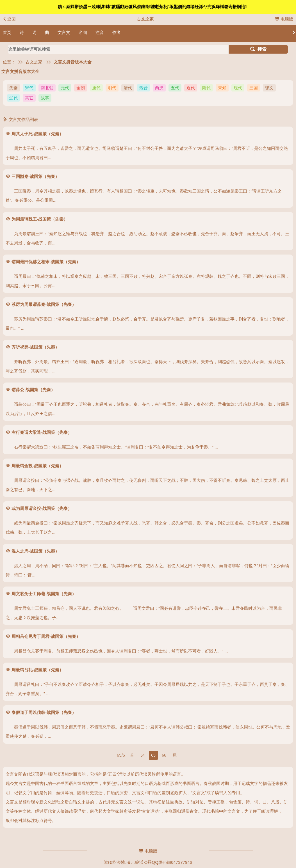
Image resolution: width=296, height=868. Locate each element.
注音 (100, 32)
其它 (29, 98)
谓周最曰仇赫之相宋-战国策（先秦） (46, 262)
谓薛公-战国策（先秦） (33, 390)
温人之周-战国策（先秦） (35, 551)
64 (143, 755)
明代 (112, 88)
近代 (191, 88)
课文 (269, 88)
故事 (45, 98)
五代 (175, 88)
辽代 (13, 98)
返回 (9, 19)
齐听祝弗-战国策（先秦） (35, 347)
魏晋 (144, 88)
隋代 (206, 88)
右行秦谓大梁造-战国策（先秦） (42, 432)
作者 (117, 32)
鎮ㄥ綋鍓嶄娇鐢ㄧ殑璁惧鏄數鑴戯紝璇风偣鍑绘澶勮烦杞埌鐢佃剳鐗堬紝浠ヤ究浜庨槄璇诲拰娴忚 (152, 7)
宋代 (29, 88)
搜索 (258, 49)
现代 (238, 88)
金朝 (81, 88)
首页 (7, 32)
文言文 (64, 32)
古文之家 (34, 62)
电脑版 (284, 19)
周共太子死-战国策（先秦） (37, 134)
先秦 (13, 88)
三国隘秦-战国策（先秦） (35, 176)
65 (153, 755)
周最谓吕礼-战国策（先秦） (37, 670)
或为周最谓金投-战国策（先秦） (42, 508)
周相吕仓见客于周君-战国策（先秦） (46, 636)
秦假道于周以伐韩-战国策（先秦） (44, 712)
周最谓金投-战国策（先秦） (37, 466)
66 (164, 755)
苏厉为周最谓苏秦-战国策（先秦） (44, 304)
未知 (222, 88)
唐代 (96, 88)
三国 (254, 88)
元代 (65, 88)
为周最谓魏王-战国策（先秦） (40, 219)
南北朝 (47, 88)
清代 (128, 88)
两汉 (159, 88)
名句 (83, 32)
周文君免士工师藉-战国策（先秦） (44, 594)
